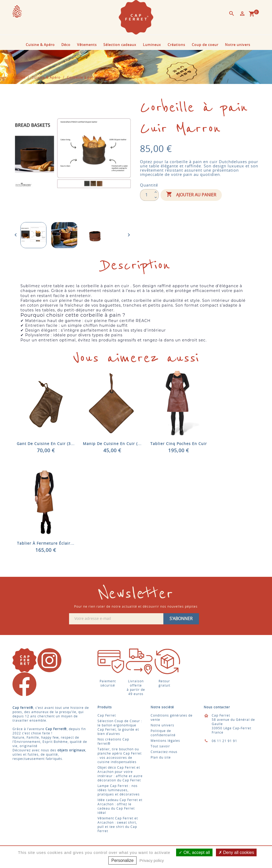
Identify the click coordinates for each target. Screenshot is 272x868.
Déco (66, 45)
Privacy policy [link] (152, 860)
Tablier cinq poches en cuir (179, 444)
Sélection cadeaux (120, 45)
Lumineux (152, 45)
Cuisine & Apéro (40, 45)
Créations (176, 45)
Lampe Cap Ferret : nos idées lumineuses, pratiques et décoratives (119, 790)
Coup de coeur (205, 45)
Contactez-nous (164, 752)
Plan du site (161, 757)
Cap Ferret (107, 715)
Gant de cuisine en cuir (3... (46, 444)
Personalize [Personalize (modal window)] (122, 860)
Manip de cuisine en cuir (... (112, 444)
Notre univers (238, 45)
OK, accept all (194, 852)
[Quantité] (146, 195)
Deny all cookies (236, 852)
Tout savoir (160, 746)
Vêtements (87, 45)
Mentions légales (165, 741)
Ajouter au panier (191, 195)
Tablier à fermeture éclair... (46, 544)
